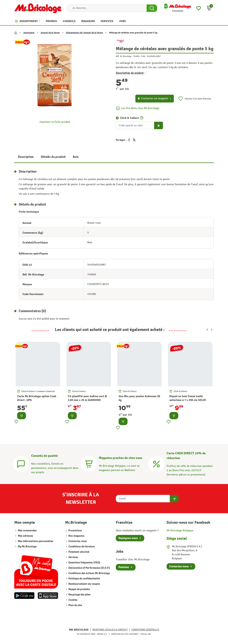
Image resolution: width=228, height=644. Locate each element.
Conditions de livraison (81, 547)
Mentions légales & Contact (110, 630)
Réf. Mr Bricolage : (124, 56)
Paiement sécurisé (79, 552)
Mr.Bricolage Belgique (180, 531)
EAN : (144, 56)
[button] (209, 8)
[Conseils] (21, 463)
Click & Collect (129, 118)
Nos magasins (76, 536)
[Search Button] (152, 8)
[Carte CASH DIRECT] (156, 463)
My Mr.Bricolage (27, 547)
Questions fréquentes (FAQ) (84, 563)
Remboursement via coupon (84, 584)
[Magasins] (89, 463)
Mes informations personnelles (36, 541)
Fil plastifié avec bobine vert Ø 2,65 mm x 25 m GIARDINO (87, 398)
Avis (76, 157)
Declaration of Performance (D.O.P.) (89, 568)
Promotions (75, 531)
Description (26, 157)
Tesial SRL (146, 634)
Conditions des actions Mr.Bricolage (89, 573)
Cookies (73, 600)
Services (73, 557)
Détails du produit (53, 157)
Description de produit (131, 73)
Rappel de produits (79, 589)
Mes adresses (25, 536)
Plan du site (75, 605)
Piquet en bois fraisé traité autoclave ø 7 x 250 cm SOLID (188, 398)
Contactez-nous (77, 541)
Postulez (124, 567)
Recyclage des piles (79, 595)
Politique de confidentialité (84, 579)
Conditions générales (145, 630)
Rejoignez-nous (128, 538)
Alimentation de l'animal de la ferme (84, 33)
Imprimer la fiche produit (55, 122)
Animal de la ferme (50, 33)
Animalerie (29, 33)
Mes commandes (27, 531)
